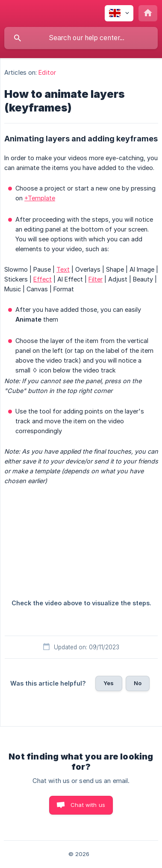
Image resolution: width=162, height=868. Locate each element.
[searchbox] (81, 38)
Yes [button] (109, 683)
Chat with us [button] (88, 805)
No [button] (138, 683)
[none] (119, 13)
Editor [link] (47, 72)
